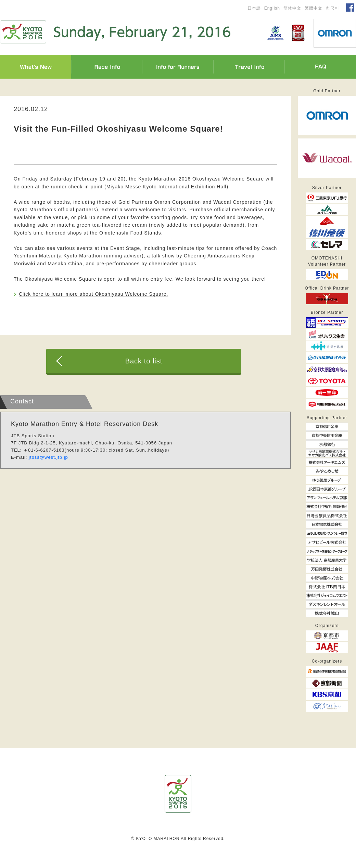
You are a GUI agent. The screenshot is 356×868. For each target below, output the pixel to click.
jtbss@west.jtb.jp (48, 457)
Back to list (144, 361)
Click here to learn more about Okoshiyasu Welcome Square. (93, 294)
